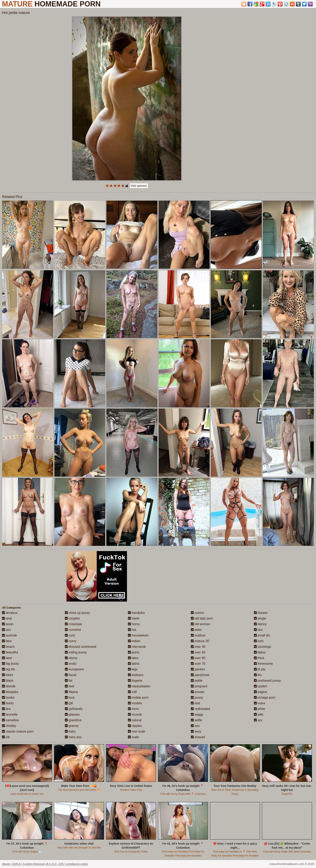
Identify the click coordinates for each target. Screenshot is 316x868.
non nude (137, 731)
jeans (134, 652)
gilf (69, 703)
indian (134, 641)
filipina (71, 692)
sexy (196, 731)
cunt (70, 635)
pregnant (199, 686)
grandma (73, 720)
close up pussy (77, 613)
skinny (260, 624)
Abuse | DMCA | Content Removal (23, 864)
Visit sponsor (139, 186)
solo (259, 641)
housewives (138, 635)
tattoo (260, 652)
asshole (9, 635)
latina (134, 664)
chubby (9, 726)
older (196, 630)
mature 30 (200, 641)
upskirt (261, 686)
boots (8, 703)
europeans (74, 669)
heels (134, 618)
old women (201, 624)
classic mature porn (18, 731)
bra (6, 709)
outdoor (198, 635)
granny (72, 726)
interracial (137, 647)
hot (132, 630)
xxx (258, 720)
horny (134, 624)
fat (69, 681)
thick (259, 658)
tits (258, 675)
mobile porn (138, 698)
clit (6, 737)
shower (261, 613)
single (260, 618)
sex (195, 726)
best (7, 658)
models (135, 703)
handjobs (136, 613)
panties (198, 669)
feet (69, 686)
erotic (71, 664)
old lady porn (202, 618)
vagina (261, 692)
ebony (71, 658)
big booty (10, 664)
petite (197, 681)
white (260, 709)
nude (133, 737)
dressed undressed (81, 647)
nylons (197, 613)
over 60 (198, 658)
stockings (262, 647)
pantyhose (200, 675)
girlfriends (74, 709)
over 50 (198, 652)
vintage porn (265, 698)
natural (135, 720)
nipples (135, 726)
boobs (8, 698)
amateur (10, 613)
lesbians (136, 675)
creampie (73, 624)
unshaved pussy (267, 681)
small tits (262, 635)
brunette (10, 714)
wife (259, 714)
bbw (7, 641)
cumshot (73, 630)
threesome (263, 664)
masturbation (139, 686)
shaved (198, 737)
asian (8, 624)
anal (7, 618)
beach (8, 647)
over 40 (198, 647)
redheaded (200, 709)
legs (133, 669)
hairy (70, 731)
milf (132, 692)
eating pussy (76, 652)
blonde (9, 686)
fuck (70, 698)
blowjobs (10, 692)
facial (71, 675)
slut (258, 630)
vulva (260, 703)
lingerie (135, 681)
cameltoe (10, 720)
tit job (260, 669)
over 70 (198, 664)
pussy (197, 698)
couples (72, 618)
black (8, 681)
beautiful (10, 652)
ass (6, 630)
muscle (135, 714)
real (195, 703)
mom (133, 709)
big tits (9, 669)
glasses (72, 714)
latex (133, 658)
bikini (8, 675)
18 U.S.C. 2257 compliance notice (67, 864)
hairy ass (73, 737)
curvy (71, 641)
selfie (196, 720)
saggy (197, 714)
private (197, 692)
